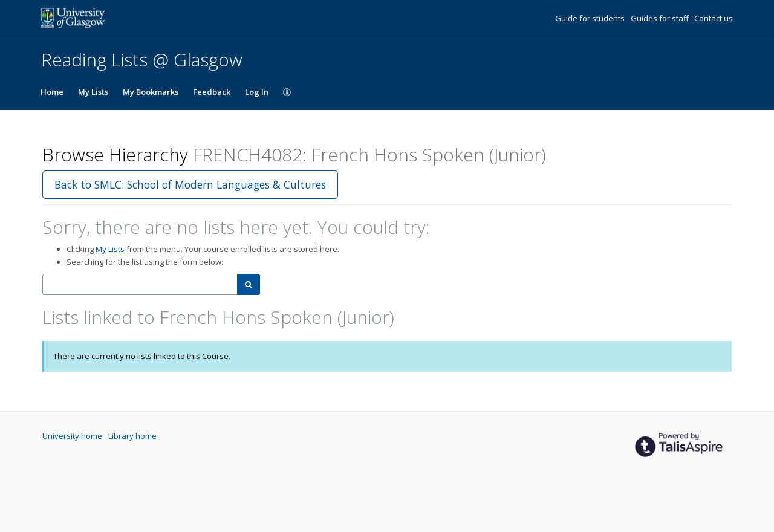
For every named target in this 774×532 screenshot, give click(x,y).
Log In (257, 92)
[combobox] (140, 284)
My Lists (93, 92)
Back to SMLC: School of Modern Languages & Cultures (190, 184)
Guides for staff (661, 18)
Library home (132, 436)
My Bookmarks (151, 92)
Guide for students (591, 18)
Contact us (714, 18)
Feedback (212, 92)
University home (73, 436)
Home (52, 92)
